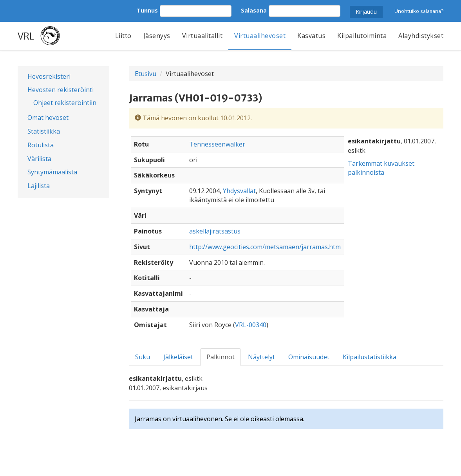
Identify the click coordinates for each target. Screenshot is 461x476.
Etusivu (146, 74)
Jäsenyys (157, 36)
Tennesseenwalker (217, 144)
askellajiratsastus (215, 231)
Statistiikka (44, 131)
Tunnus (147, 10)
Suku (143, 357)
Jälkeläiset (178, 357)
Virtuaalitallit (202, 36)
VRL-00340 (251, 325)
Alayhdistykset (421, 36)
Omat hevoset (48, 118)
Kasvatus (311, 36)
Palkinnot (221, 357)
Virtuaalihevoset (260, 36)
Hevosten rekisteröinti (61, 90)
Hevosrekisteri (49, 76)
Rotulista (41, 145)
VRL (26, 36)
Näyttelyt (261, 357)
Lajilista (39, 186)
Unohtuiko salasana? (419, 11)
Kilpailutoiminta (362, 36)
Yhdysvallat (239, 191)
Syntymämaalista (52, 172)
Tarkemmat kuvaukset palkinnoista (381, 168)
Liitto (123, 36)
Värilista (39, 159)
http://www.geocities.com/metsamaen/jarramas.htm (265, 247)
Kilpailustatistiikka (370, 357)
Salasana (254, 10)
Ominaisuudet (309, 357)
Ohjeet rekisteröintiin (65, 103)
